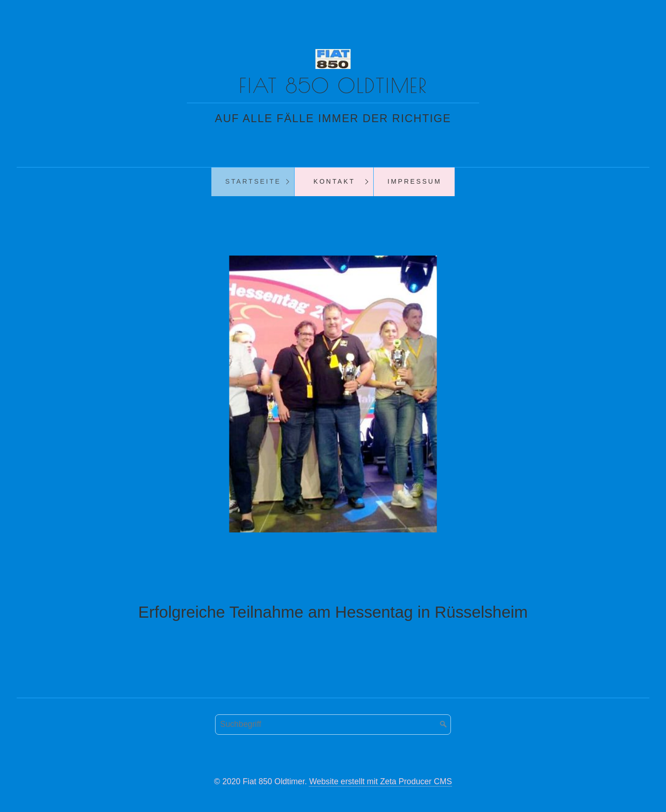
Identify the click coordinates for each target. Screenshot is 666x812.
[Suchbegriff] (333, 725)
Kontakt (334, 181)
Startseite (253, 181)
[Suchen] (444, 725)
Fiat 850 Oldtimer (333, 85)
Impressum (415, 181)
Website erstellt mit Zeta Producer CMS (380, 781)
